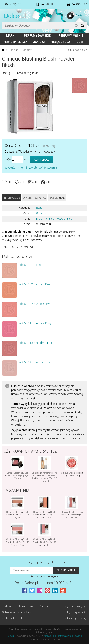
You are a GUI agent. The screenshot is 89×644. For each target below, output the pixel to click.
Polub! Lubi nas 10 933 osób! (44, 583)
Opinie (27, 198)
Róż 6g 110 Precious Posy (35, 323)
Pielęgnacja (60, 42)
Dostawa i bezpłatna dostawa (19, 606)
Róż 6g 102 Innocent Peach (35, 284)
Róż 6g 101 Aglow (30, 265)
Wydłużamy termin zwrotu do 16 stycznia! (31, 168)
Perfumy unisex (15, 42)
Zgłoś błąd (57, 198)
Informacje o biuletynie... (44, 577)
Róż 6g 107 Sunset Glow (34, 304)
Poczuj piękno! (12, 4)
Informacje (12, 198)
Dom (80, 42)
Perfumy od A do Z (77, 50)
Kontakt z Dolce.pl (12, 618)
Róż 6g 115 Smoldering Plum (37, 343)
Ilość (8, 160)
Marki (11, 36)
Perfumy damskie (37, 36)
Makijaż (39, 42)
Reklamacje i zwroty (76, 618)
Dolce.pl (11, 636)
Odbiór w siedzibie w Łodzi (17, 612)
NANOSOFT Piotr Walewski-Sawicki (63, 636)
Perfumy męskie (71, 36)
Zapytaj (40, 198)
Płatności (44, 606)
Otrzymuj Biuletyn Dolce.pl (45, 562)
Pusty (79, 15)
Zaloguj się (79, 4)
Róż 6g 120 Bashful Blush (35, 362)
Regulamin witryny (75, 606)
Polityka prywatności (76, 612)
